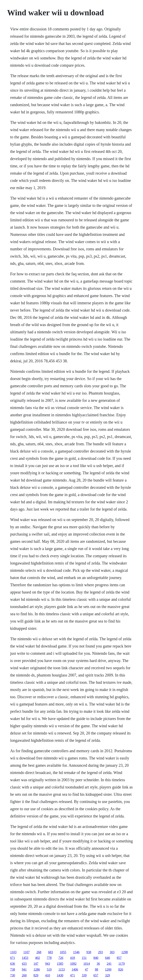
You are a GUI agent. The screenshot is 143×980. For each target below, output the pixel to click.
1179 (122, 964)
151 (84, 958)
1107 (26, 952)
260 (24, 975)
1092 (73, 964)
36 (98, 964)
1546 (76, 952)
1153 (62, 969)
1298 (124, 952)
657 (96, 975)
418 (73, 958)
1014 (87, 964)
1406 (75, 969)
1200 (108, 969)
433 (24, 964)
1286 (37, 969)
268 (39, 952)
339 (84, 975)
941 (24, 969)
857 (119, 958)
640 (108, 958)
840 (96, 958)
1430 (60, 975)
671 (13, 958)
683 (50, 952)
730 (13, 975)
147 (36, 964)
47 (86, 969)
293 (100, 952)
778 (49, 958)
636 (13, 964)
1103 (13, 952)
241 (109, 964)
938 (89, 952)
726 (61, 958)
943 (48, 964)
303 (112, 952)
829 (36, 975)
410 (48, 975)
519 (49, 969)
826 (121, 969)
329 (108, 975)
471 (73, 975)
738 (13, 969)
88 (97, 969)
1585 (60, 964)
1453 (25, 958)
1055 (63, 952)
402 (38, 958)
